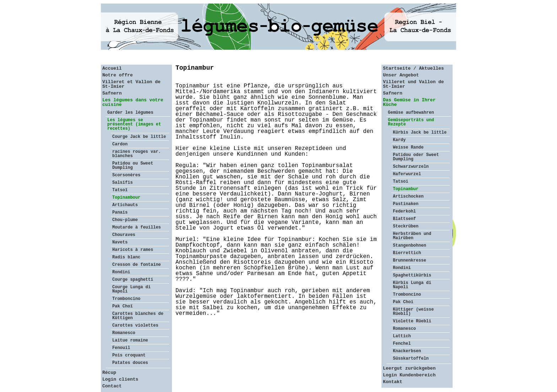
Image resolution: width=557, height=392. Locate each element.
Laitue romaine (130, 340)
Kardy (399, 140)
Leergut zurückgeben (409, 368)
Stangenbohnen (410, 246)
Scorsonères (126, 175)
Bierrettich (407, 253)
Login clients (120, 379)
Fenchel (402, 344)
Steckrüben (406, 226)
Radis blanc (126, 257)
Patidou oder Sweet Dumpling (416, 157)
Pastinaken (406, 204)
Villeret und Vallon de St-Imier (413, 84)
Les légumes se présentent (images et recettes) (134, 124)
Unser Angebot (401, 75)
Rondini (121, 272)
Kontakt (393, 382)
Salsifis (123, 183)
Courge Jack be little (139, 137)
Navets (120, 242)
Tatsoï (120, 190)
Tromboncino (126, 299)
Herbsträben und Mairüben (412, 236)
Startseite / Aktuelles (413, 68)
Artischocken (408, 197)
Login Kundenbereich (409, 375)
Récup (109, 373)
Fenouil (121, 348)
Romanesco (124, 333)
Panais (120, 213)
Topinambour (126, 198)
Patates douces (130, 363)
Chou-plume (125, 220)
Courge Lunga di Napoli (131, 289)
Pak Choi (403, 302)
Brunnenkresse (410, 261)
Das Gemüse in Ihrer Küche (409, 102)
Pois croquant (129, 355)
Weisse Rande (408, 147)
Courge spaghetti (133, 280)
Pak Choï (123, 306)
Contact (112, 386)
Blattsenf (404, 219)
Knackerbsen (407, 351)
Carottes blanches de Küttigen (138, 316)
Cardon (120, 144)
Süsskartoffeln (411, 359)
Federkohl (404, 211)
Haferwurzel (407, 174)
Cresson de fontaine (137, 265)
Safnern (112, 93)
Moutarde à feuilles (137, 227)
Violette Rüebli (412, 321)
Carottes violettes (135, 326)
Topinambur (406, 189)
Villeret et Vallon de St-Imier (131, 84)
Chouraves (124, 235)
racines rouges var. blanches (137, 154)
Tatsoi (401, 182)
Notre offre (118, 75)
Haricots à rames (133, 250)
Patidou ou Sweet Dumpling (133, 166)
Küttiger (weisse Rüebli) (413, 312)
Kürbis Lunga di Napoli (412, 285)
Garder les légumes (130, 113)
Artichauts (125, 205)
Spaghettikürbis (412, 275)
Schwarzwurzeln (411, 167)
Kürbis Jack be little (420, 133)
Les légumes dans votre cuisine (133, 102)
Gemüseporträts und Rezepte (411, 122)
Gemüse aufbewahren (411, 113)
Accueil (112, 68)
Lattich (402, 336)
